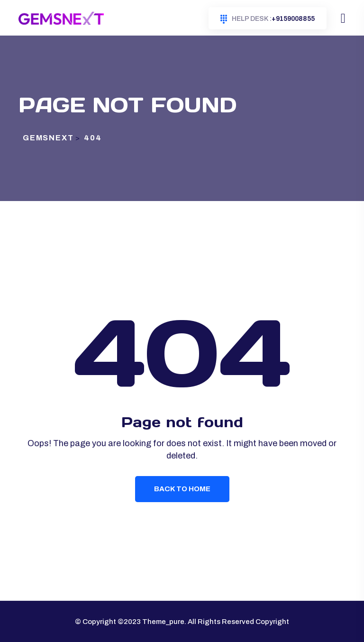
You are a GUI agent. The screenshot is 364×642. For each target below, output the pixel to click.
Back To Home (182, 489)
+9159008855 (268, 19)
